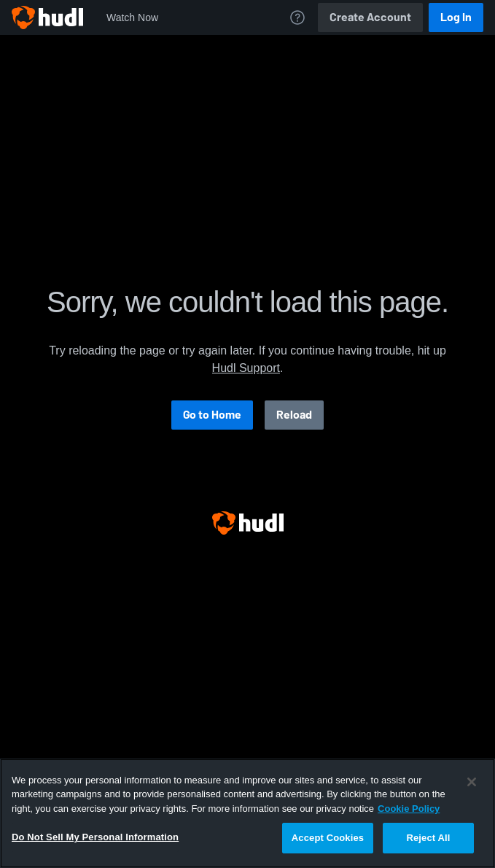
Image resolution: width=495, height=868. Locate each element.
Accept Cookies (328, 838)
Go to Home (212, 415)
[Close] (472, 782)
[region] (247, 813)
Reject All (428, 838)
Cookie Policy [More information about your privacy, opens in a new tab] (409, 809)
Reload (294, 415)
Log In (456, 17)
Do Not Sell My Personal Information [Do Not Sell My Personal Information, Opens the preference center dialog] (95, 837)
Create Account (370, 17)
